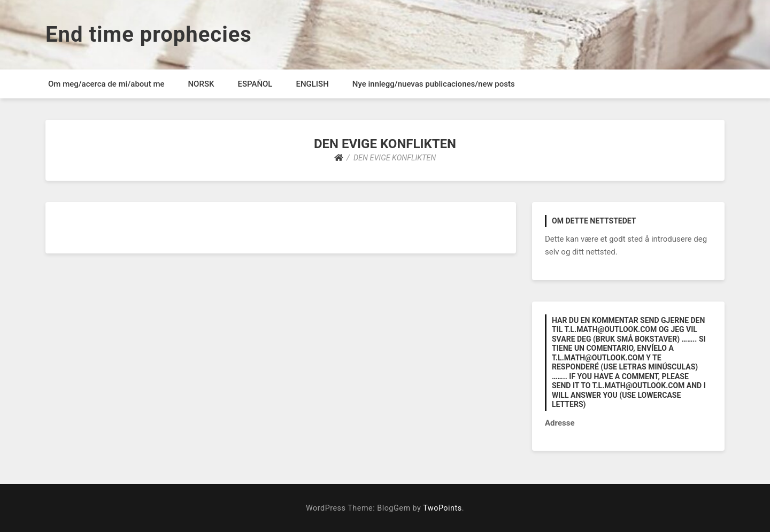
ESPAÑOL (255, 84)
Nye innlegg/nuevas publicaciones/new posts (434, 84)
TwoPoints (442, 508)
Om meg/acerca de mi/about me (106, 84)
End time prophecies (149, 34)
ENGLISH (312, 84)
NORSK (201, 84)
